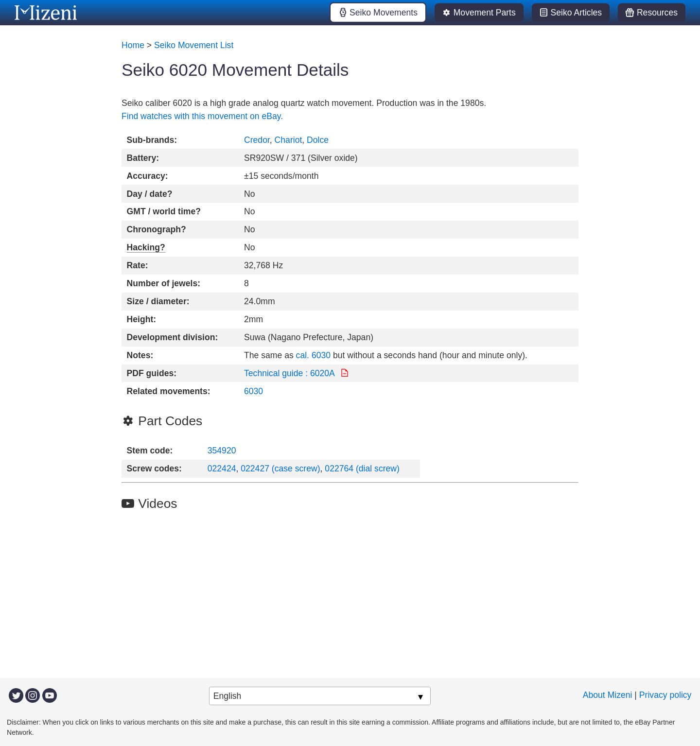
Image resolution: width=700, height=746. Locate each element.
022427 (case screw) (280, 468)
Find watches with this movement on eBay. (202, 116)
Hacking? (146, 247)
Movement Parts (485, 13)
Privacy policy (665, 695)
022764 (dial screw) (362, 468)
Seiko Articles (577, 13)
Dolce (318, 140)
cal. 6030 (313, 355)
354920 (222, 451)
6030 (254, 391)
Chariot (289, 140)
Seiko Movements (384, 13)
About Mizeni (608, 695)
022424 (222, 468)
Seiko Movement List (194, 45)
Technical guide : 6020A (290, 373)
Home (133, 45)
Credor (257, 140)
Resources (657, 13)
